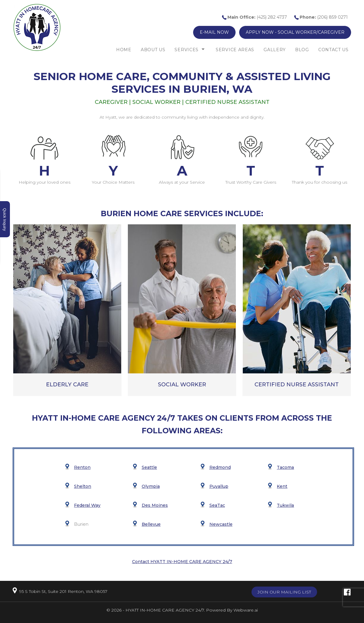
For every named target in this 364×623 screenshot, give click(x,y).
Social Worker (182, 385)
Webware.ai (246, 610)
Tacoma (285, 467)
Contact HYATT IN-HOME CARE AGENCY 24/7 (182, 562)
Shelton (83, 486)
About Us (153, 50)
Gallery (275, 50)
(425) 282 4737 (257, 17)
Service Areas (235, 50)
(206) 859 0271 (324, 17)
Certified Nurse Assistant (297, 385)
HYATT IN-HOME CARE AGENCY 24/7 (165, 610)
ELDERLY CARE (67, 385)
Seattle (149, 467)
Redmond (220, 467)
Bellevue (151, 524)
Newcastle (221, 524)
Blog (302, 50)
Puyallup (219, 486)
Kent (282, 486)
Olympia (151, 486)
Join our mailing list (284, 592)
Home (124, 50)
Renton (82, 467)
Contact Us (333, 50)
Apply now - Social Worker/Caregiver (295, 32)
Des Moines (155, 505)
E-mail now (214, 32)
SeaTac (217, 505)
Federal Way (87, 505)
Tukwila (285, 505)
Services (187, 50)
